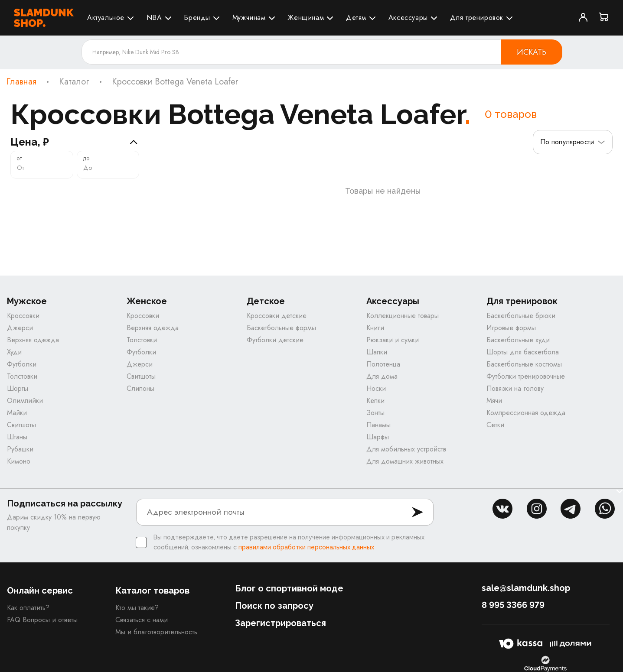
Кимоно (19, 467)
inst (537, 515)
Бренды (197, 18)
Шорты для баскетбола (523, 358)
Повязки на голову (515, 394)
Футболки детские (275, 346)
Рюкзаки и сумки (393, 346)
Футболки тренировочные (526, 382)
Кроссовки (23, 322)
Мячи (494, 407)
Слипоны (140, 394)
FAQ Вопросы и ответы (42, 626)
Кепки (375, 407)
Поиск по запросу (274, 612)
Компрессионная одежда (526, 419)
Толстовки (22, 382)
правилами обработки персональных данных (306, 553)
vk (502, 515)
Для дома (382, 382)
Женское (147, 307)
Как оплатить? (28, 614)
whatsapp (605, 515)
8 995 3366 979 (513, 611)
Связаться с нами (142, 626)
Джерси (20, 334)
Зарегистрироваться (281, 629)
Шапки (377, 358)
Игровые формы (511, 334)
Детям (356, 18)
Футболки (22, 370)
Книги (375, 334)
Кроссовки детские (277, 322)
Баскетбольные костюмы (524, 370)
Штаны (17, 443)
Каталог (74, 82)
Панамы (378, 431)
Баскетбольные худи (518, 346)
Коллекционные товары (403, 322)
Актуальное (106, 18)
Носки (376, 394)
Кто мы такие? (137, 614)
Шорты (18, 394)
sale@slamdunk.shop (526, 594)
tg (571, 515)
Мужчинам (249, 18)
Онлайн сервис (40, 597)
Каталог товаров (152, 597)
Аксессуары (408, 18)
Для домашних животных (405, 467)
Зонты (375, 419)
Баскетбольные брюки (521, 322)
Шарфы (378, 443)
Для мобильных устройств (406, 455)
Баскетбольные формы (281, 334)
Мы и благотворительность (156, 638)
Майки (17, 419)
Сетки (495, 431)
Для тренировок (477, 18)
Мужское (27, 307)
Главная (21, 82)
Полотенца (383, 370)
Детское (266, 307)
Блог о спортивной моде (289, 594)
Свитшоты (21, 431)
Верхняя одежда (33, 346)
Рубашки (20, 455)
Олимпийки (25, 407)
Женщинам (306, 18)
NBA (154, 18)
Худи (14, 358)
